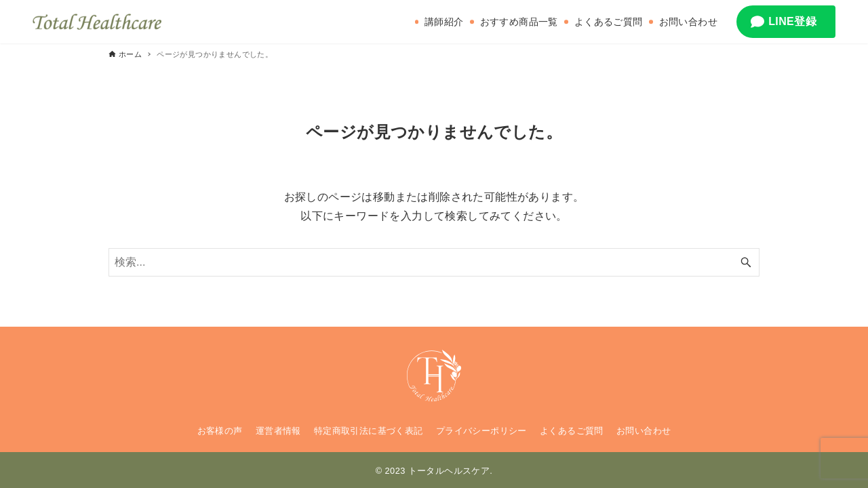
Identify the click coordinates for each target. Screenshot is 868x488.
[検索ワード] (434, 262)
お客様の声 (220, 431)
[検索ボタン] (746, 262)
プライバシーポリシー (481, 431)
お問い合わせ (644, 431)
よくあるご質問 (572, 431)
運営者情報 (278, 431)
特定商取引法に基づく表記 (369, 431)
